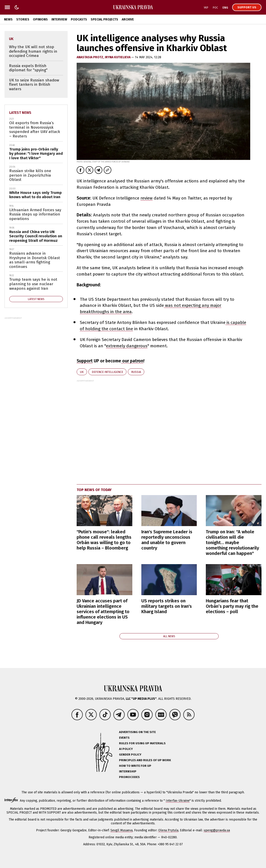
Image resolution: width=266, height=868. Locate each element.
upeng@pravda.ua (217, 830)
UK (82, 372)
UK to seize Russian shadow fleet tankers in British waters (34, 85)
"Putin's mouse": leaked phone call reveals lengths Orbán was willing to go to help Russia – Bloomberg (104, 540)
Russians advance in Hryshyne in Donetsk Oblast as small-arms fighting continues (35, 260)
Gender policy (130, 755)
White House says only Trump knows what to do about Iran (36, 195)
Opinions (40, 19)
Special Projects (104, 19)
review (147, 198)
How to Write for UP (135, 766)
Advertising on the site (137, 732)
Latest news (20, 113)
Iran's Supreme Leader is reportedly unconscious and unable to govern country (167, 540)
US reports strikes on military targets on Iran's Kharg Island (167, 606)
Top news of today (94, 490)
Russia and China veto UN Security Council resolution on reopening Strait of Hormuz (36, 236)
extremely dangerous (127, 346)
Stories (23, 19)
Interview (59, 19)
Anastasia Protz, (91, 57)
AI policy (126, 749)
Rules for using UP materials (142, 743)
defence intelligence (107, 372)
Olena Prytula (168, 830)
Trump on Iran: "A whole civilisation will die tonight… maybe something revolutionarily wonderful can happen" (232, 543)
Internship (128, 771)
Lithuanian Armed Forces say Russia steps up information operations (35, 214)
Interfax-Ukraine (178, 801)
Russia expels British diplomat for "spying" (28, 68)
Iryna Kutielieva (118, 57)
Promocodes (129, 777)
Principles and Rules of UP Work (145, 760)
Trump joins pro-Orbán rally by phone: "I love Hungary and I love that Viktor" (36, 154)
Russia (136, 372)
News (8, 19)
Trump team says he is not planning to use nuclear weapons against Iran (33, 284)
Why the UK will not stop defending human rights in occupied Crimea (33, 51)
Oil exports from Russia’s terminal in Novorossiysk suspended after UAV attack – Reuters (35, 130)
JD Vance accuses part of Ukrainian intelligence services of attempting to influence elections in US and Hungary (103, 612)
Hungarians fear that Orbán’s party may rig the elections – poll (232, 606)
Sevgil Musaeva (122, 830)
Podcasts (79, 19)
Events (124, 738)
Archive (128, 19)
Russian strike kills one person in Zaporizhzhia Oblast (30, 175)
